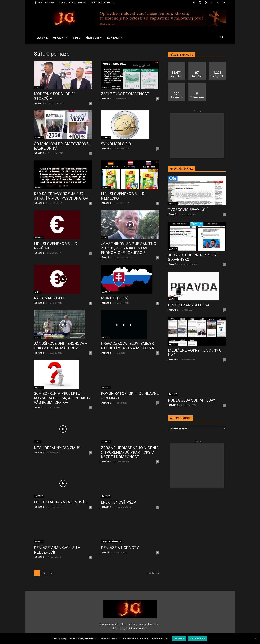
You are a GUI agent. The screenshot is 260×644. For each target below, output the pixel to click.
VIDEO (77, 38)
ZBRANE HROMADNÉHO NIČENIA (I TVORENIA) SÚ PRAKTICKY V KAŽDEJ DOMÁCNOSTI (130, 441)
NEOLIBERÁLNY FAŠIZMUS (57, 436)
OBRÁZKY (60, 38)
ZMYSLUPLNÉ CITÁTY (111, 520)
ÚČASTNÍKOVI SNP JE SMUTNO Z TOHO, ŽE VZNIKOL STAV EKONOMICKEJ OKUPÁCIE (129, 248)
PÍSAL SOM (94, 38)
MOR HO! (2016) (115, 298)
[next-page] (52, 552)
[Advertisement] (197, 136)
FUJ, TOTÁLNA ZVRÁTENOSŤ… (61, 487)
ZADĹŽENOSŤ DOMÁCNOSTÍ (126, 94)
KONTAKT (115, 38)
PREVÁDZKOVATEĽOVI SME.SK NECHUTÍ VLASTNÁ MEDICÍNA (127, 346)
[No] (255, 638)
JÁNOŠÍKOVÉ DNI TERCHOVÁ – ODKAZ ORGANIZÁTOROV (61, 346)
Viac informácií (197, 638)
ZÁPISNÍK (42, 38)
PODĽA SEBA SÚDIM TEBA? (191, 400)
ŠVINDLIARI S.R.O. (116, 144)
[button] (222, 38)
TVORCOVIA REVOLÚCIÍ (188, 210)
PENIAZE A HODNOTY (120, 526)
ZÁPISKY (39, 138)
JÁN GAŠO (39, 103)
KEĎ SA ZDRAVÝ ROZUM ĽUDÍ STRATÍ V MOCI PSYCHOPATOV (61, 196)
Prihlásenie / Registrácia (103, 2)
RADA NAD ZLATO (50, 298)
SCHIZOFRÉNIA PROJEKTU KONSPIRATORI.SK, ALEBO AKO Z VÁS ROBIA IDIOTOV (63, 391)
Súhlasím (179, 638)
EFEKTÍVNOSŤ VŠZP (118, 483)
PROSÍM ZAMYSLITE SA (189, 305)
